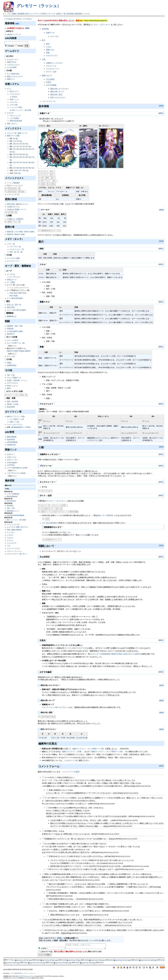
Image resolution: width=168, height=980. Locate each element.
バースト (26, 288)
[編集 (17, 24)
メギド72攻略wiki (13, 494)
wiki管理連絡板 (12, 442)
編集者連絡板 (12, 437)
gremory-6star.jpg (97, 960)
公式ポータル (12, 457)
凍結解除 (21, 14)
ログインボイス (12, 383)
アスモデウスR (81, 648)
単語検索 (70, 14)
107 (20, 171)
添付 (44, 14)
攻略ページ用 (14, 422)
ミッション (14, 107)
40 (24, 149)
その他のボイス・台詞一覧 (52, 508)
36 (27, 147)
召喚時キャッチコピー (55, 63)
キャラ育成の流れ (13, 74)
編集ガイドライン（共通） (16, 416)
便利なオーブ (12, 280)
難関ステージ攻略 (13, 136)
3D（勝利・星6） (48, 178)
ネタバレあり (47, 491)
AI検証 (9, 363)
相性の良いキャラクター (60, 89)
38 (18, 149)
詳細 (27, 28)
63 (14, 157)
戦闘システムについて (15, 76)
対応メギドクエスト (58, 98)
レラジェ (10, 540)
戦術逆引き (11, 334)
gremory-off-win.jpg (23, 960)
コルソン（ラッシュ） (15, 551)
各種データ (50, 33)
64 (18, 157)
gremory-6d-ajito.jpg (148, 960)
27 (14, 147)
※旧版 (15, 296)
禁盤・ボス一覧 (14, 222)
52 (18, 155)
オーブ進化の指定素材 (15, 298)
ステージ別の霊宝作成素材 (16, 310)
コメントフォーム (49, 101)
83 (30, 163)
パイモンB (70, 648)
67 (24, 157)
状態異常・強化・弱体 (15, 326)
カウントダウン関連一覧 (18, 395)
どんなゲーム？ (12, 59)
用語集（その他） (13, 404)
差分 (27, 14)
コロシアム (14, 102)
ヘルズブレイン (63, 707)
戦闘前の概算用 (25, 351)
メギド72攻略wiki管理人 (16, 973)
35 (24, 147)
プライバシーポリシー (29, 973)
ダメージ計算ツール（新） (16, 343)
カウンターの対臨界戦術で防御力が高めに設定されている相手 (115, 654)
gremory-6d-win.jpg (122, 960)
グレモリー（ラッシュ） (39, 6)
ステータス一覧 (15, 247)
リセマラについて (13, 65)
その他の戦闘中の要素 (15, 331)
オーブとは (11, 274)
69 (30, 157)
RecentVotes (11, 501)
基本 (16, 293)
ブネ (9, 546)
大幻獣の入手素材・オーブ (16, 209)
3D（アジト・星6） (49, 181)
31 (18, 147)
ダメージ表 (11, 356)
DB (11, 296)
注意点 (49, 82)
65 (21, 157)
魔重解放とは (12, 316)
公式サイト (11, 454)
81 (27, 163)
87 (14, 168)
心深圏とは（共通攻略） (16, 219)
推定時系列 (11, 407)
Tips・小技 (11, 375)
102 (16, 171)
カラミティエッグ (49, 707)
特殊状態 (10, 329)
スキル (49, 47)
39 (21, 149)
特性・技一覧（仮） (17, 252)
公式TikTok (11, 465)
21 (18, 144)
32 (21, 147)
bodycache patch (13, 978)
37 (14, 149)
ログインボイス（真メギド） (17, 554)
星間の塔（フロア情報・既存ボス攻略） (21, 232)
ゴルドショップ (15, 116)
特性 (48, 44)
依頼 (20, 107)
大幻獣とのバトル (13, 207)
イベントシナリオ (13, 195)
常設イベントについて (15, 185)
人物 (44, 59)
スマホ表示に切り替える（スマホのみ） (19, 19)
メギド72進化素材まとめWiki (17, 468)
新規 (59, 14)
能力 (44, 40)
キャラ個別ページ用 (17, 419)
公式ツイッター (12, 460)
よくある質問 (12, 67)
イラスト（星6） (48, 175)
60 (24, 155)
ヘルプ (86, 14)
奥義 (48, 53)
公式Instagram (12, 463)
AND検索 (11, 46)
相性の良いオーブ (57, 92)
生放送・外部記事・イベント (17, 380)
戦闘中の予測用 (12, 351)
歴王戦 (15, 97)
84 (33, 163)
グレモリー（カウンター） (101, 25)
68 (27, 157)
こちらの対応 (93, 940)
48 (10, 152)
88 (18, 168)
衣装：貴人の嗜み (48, 184)
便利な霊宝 (11, 307)
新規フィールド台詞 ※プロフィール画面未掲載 (60, 512)
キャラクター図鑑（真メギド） (18, 527)
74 (14, 163)
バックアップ (36, 14)
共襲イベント (14, 99)
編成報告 (18, 427)
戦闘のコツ (11, 79)
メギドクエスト (15, 94)
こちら (68, 532)
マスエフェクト (52, 56)
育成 (25, 293)
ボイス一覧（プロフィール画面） (54, 505)
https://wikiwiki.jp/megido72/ (96, 21)
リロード (50, 14)
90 (21, 168)
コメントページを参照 (71, 772)
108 (24, 171)
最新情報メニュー (13, 511)
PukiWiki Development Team (27, 976)
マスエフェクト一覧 (17, 249)
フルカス (10, 538)
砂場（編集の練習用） (15, 530)
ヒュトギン (11, 532)
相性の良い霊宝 (56, 95)
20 (14, 144)
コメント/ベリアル (13, 548)
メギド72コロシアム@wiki (16, 473)
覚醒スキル (50, 50)
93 (24, 168)
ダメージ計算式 (12, 340)
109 (16, 173)
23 (21, 144)
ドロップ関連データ (14, 378)
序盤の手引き (12, 62)
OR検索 (20, 46)
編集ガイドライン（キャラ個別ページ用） (89, 749)
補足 (48, 519)
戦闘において (47, 75)
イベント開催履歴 (13, 183)
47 (33, 149)
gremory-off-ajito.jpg (49, 960)
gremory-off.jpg (73, 960)
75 (18, 163)
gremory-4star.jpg (11, 963)
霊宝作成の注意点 (48, 717)
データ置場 (26, 427)
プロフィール (51, 66)
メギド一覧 (11, 244)
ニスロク (10, 535)
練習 (13, 427)
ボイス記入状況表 (49, 523)
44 (30, 149)
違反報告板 (11, 439)
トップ (7, 14)
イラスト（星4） (48, 172)
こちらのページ (69, 760)
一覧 (64, 14)
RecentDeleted (12, 496)
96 (30, 168)
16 (18, 141)
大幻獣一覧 (13, 212)
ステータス (55, 36)
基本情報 (45, 29)
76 (21, 163)
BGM (9, 388)
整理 (20, 293)
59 (21, 155)
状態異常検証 (12, 365)
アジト (9, 89)
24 (24, 144)
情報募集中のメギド (53, 540)
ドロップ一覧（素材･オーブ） (18, 133)
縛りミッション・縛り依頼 (22, 110)
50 (14, 155)
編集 (14, 14)
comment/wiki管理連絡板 (16, 515)
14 (14, 141)
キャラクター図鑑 (13, 258)
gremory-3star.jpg (87, 963)
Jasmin (26, 978)
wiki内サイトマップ (14, 34)
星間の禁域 (11, 204)
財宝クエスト (14, 91)
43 (27, 149)
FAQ (11, 293)
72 (33, 157)
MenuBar (10, 506)
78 (24, 163)
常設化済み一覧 (14, 188)
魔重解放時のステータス (51, 231)
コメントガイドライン (15, 424)
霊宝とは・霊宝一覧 (14, 305)
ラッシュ (12, 288)
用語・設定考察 (12, 402)
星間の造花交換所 (16, 121)
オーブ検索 (11, 282)
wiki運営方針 (11, 445)
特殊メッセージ (12, 386)
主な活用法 (50, 79)
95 (27, 168)
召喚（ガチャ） (12, 124)
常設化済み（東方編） (17, 192)
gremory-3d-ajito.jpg (62, 963)
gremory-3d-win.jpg (36, 963)
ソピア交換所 (14, 118)
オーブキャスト (15, 277)
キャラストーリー (13, 261)
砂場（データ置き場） (106, 515)
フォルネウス (12, 543)
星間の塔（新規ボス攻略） (16, 234)
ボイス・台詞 (51, 72)
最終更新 (78, 14)
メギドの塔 (14, 105)
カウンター (19, 288)
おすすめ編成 (51, 85)
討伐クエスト (23, 204)
